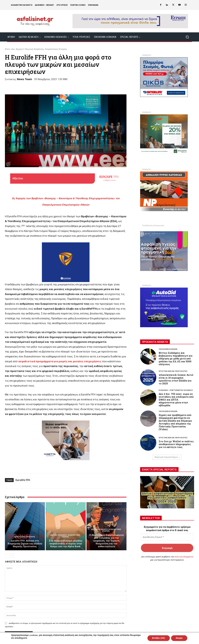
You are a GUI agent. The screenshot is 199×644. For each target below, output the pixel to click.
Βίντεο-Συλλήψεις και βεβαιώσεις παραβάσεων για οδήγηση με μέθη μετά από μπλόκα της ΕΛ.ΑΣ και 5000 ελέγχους (176, 358)
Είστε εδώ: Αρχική (14, 49)
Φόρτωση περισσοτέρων (167, 457)
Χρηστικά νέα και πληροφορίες (173, 371)
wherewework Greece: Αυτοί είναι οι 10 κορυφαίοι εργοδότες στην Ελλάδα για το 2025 (176, 379)
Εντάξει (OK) (158, 638)
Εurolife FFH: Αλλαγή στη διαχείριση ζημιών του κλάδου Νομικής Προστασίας (25, 544)
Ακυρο (179, 638)
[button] (187, 37)
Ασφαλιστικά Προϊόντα (25, 537)
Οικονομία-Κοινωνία (168, 349)
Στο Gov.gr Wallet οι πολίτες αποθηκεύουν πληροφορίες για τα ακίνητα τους (176, 444)
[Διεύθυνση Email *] (167, 537)
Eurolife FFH (23, 480)
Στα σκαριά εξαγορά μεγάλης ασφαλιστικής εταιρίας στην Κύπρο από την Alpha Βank (66, 544)
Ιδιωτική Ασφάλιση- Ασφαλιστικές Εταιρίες (46, 49)
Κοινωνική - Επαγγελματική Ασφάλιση (176, 390)
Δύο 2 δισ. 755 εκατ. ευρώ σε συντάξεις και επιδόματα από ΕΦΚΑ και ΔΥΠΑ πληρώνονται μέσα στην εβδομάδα (176, 400)
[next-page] (12, 555)
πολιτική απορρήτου (184, 557)
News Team (25, 79)
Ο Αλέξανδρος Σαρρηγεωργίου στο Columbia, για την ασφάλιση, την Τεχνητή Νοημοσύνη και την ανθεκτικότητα (106, 541)
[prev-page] (7, 555)
